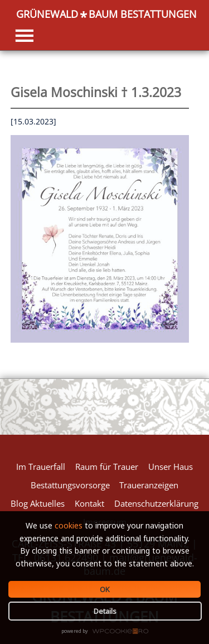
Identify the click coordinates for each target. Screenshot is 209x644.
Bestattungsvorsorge (70, 485)
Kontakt (89, 503)
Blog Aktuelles (38, 503)
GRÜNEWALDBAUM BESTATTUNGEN (106, 15)
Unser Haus (171, 467)
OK (105, 589)
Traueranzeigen (149, 485)
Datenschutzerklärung (156, 503)
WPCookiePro (108, 632)
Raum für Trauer (107, 467)
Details (105, 611)
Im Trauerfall (41, 467)
